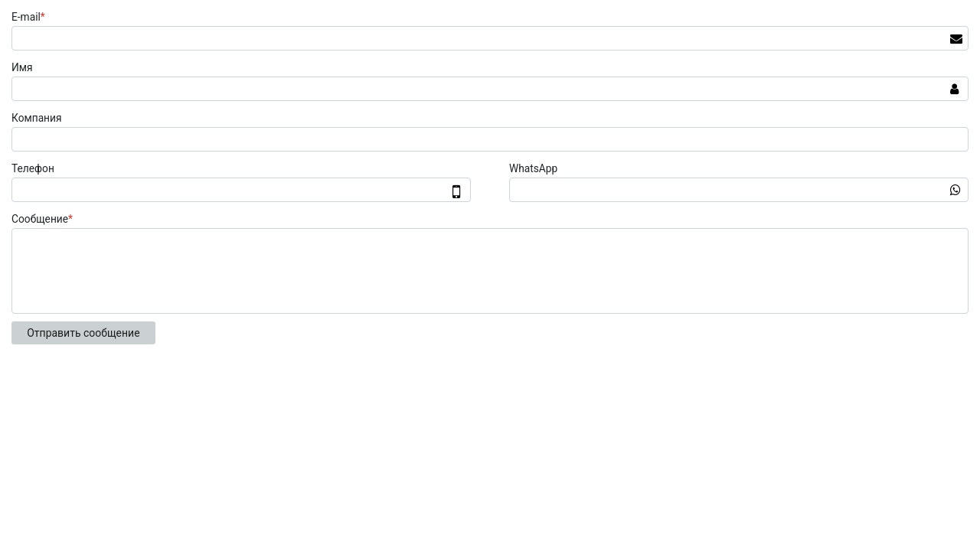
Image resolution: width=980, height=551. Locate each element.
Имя (22, 67)
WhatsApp (533, 168)
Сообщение (44, 219)
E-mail (30, 17)
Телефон (33, 168)
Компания (37, 118)
